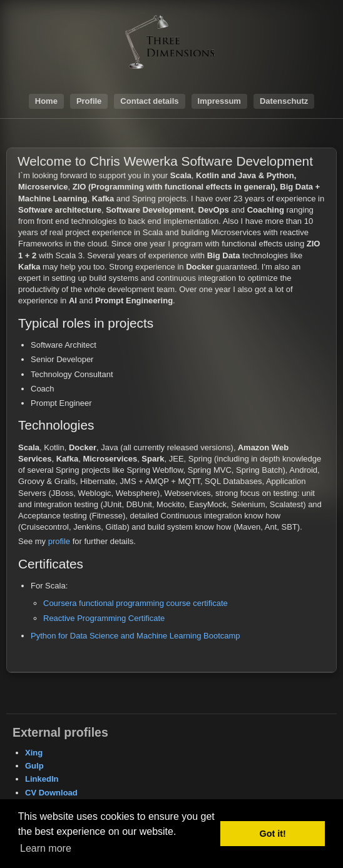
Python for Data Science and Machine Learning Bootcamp (136, 636)
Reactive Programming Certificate (104, 618)
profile (59, 541)
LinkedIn (42, 779)
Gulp (34, 766)
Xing (34, 753)
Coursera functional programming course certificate (136, 603)
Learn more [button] (46, 848)
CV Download (51, 793)
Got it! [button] (273, 834)
